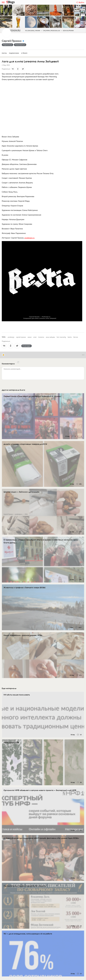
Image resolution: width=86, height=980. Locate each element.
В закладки (26, 346)
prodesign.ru (30, 238)
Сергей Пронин (12, 41)
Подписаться (8, 45)
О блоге (24, 53)
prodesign (11, 337)
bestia (70, 337)
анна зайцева (50, 337)
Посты (4, 53)
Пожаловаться (20, 45)
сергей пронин (21, 337)
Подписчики (14, 53)
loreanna (41, 337)
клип (35, 337)
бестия (76, 337)
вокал (30, 337)
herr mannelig (61, 337)
